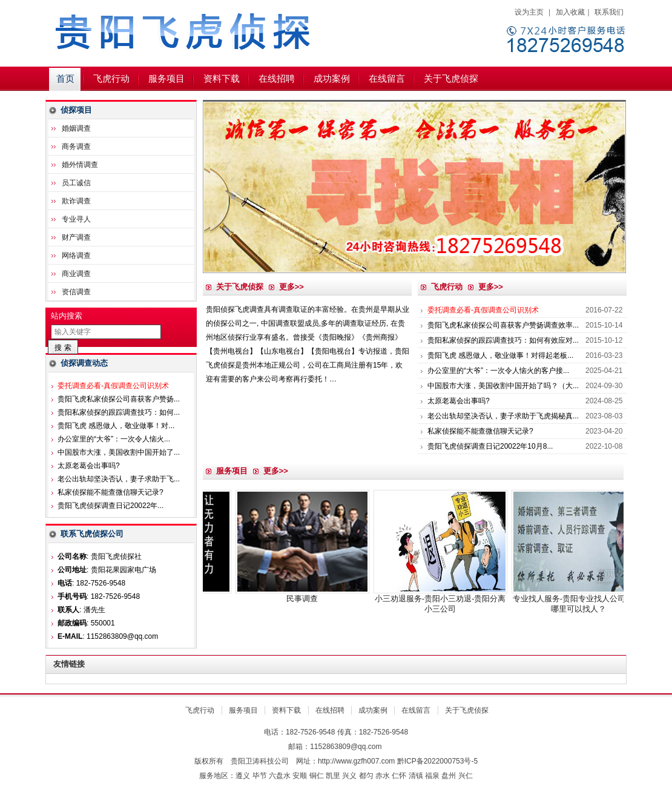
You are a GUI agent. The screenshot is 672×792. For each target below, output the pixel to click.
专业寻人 (76, 219)
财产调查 (76, 237)
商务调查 (76, 147)
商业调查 (76, 274)
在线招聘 (277, 79)
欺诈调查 (76, 201)
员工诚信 (76, 183)
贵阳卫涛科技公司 (260, 761)
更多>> (292, 287)
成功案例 (332, 79)
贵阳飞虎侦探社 (197, 33)
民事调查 (318, 599)
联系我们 (609, 12)
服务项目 (166, 79)
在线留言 (387, 79)
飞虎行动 (111, 79)
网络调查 (76, 256)
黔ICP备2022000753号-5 (437, 761)
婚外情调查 (80, 165)
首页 (65, 79)
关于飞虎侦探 (451, 79)
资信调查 (76, 292)
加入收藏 (570, 12)
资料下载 (222, 79)
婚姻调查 (76, 128)
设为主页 (529, 12)
